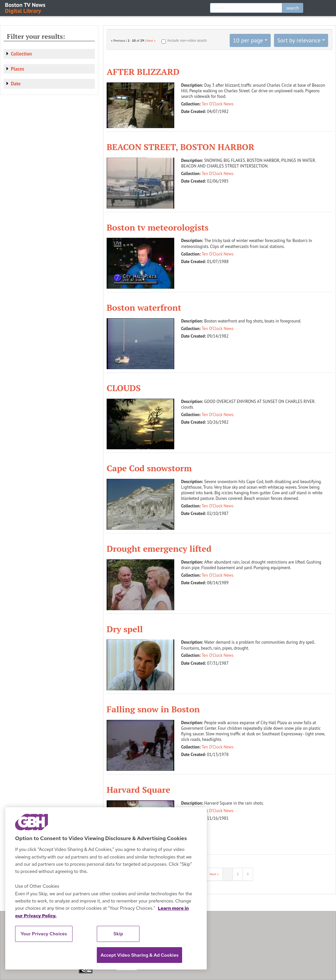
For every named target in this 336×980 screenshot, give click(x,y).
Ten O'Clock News (218, 104)
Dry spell (125, 629)
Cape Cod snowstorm (149, 468)
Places (18, 69)
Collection (21, 54)
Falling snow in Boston (153, 709)
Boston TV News (26, 7)
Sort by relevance (299, 40)
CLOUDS (124, 388)
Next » (151, 41)
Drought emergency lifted (159, 548)
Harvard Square (138, 790)
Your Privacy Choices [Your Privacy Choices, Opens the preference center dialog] (44, 934)
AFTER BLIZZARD (143, 72)
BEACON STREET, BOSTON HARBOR (180, 147)
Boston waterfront (144, 307)
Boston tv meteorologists (158, 227)
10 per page (248, 40)
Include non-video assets (187, 40)
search (293, 8)
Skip (118, 934)
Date (16, 84)
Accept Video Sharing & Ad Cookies (139, 955)
